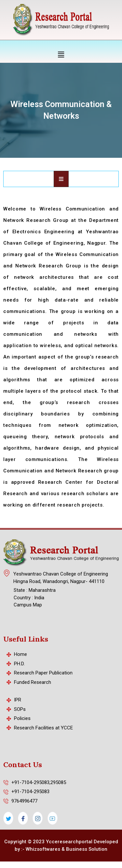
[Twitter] (8, 818)
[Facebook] (23, 818)
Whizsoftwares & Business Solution (67, 849)
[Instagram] (38, 818)
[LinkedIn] (53, 818)
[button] (61, 54)
